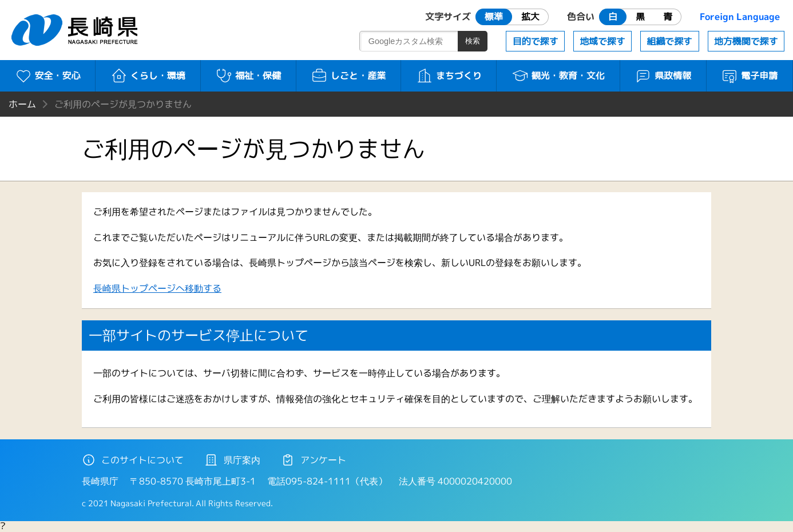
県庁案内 (232, 460)
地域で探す (602, 41)
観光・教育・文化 (558, 76)
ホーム (22, 104)
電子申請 (749, 76)
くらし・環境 (148, 76)
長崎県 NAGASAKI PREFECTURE (76, 30)
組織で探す (669, 41)
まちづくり (449, 76)
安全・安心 (48, 76)
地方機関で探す (746, 41)
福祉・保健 (248, 76)
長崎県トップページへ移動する (157, 288)
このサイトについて (133, 460)
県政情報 (663, 76)
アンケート (314, 460)
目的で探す (536, 41)
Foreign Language (740, 17)
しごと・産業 (348, 76)
